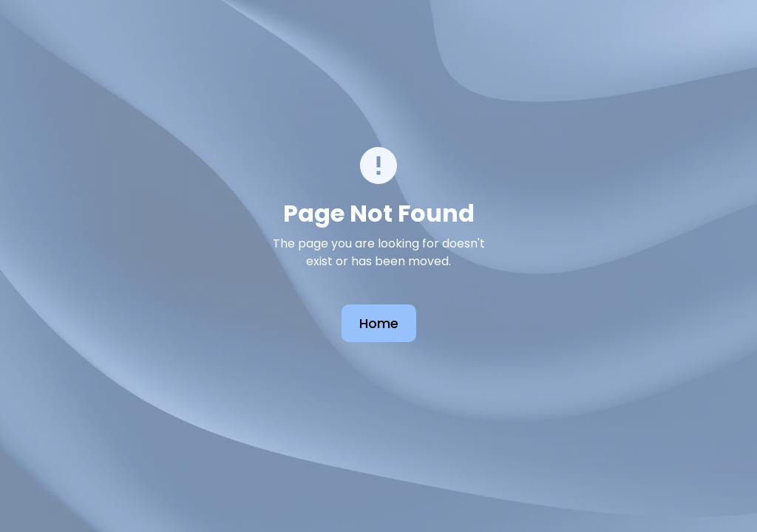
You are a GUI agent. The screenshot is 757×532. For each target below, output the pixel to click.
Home (379, 323)
